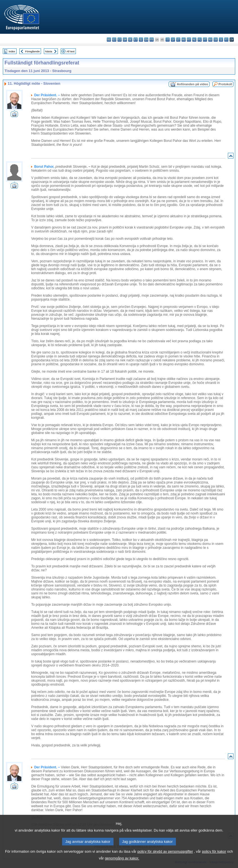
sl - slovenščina (221, 40)
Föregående (33, 51)
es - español (114, 40)
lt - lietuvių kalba (178, 40)
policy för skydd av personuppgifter (165, 857)
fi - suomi (226, 40)
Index (12, 51)
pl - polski (200, 40)
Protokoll (225, 84)
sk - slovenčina (216, 40)
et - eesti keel (136, 40)
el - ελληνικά (141, 40)
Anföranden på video (192, 84)
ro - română (210, 40)
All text (70, 51)
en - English (146, 40)
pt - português (205, 40)
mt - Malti (189, 40)
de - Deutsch (130, 40)
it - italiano (168, 40)
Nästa (49, 51)
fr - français (152, 40)
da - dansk (125, 40)
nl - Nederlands (194, 40)
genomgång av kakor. (122, 864)
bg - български (109, 40)
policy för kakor (214, 857)
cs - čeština (120, 40)
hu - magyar (184, 40)
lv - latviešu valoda (173, 40)
